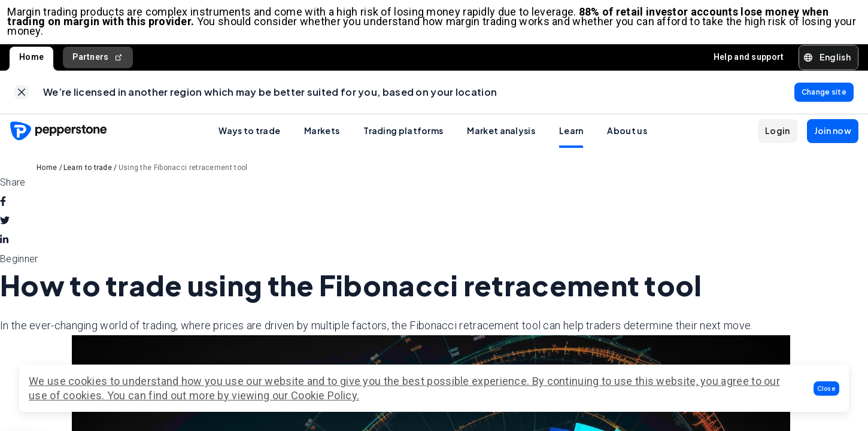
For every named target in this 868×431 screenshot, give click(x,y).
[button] (827, 388)
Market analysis (501, 139)
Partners (98, 61)
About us (627, 139)
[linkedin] (4, 249)
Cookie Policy (324, 395)
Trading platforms (403, 139)
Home (31, 61)
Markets (322, 139)
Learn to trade (88, 177)
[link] (22, 99)
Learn (571, 139)
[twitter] (5, 230)
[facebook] (3, 211)
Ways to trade (249, 139)
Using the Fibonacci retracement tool (183, 177)
